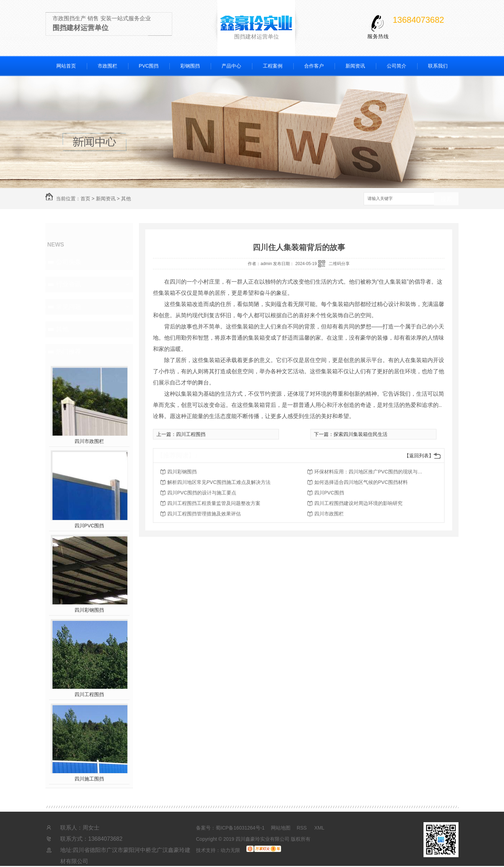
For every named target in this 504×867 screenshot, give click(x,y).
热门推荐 (69, 352)
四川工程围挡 (89, 694)
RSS (303, 828)
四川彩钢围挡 (89, 610)
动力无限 (230, 850)
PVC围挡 (149, 66)
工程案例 (273, 66)
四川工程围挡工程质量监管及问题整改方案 (214, 503)
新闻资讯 (355, 66)
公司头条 (69, 262)
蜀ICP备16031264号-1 (240, 828)
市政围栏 (107, 66)
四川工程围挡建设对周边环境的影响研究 (358, 503)
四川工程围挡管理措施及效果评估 (204, 514)
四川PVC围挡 (89, 526)
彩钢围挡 (190, 66)
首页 (85, 199)
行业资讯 (69, 284)
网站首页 (66, 66)
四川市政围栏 (89, 441)
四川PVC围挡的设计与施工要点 (202, 493)
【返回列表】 (419, 456)
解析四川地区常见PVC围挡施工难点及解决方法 (219, 482)
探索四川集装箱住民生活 (360, 434)
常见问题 (69, 307)
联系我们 (438, 66)
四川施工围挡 (89, 779)
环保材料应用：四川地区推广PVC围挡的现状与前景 (370, 472)
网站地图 (281, 828)
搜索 (446, 199)
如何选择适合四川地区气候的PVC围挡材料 (361, 482)
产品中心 (231, 66)
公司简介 (397, 66)
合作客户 (314, 66)
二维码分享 (339, 264)
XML (319, 828)
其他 (126, 199)
